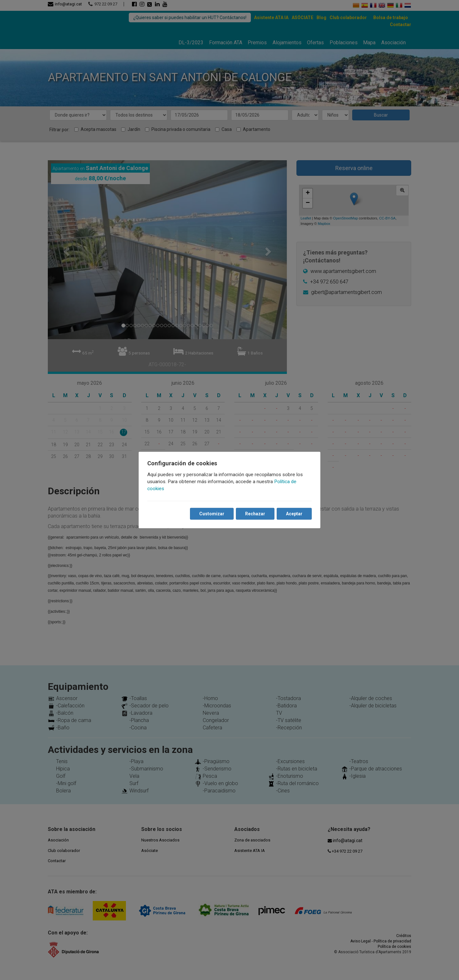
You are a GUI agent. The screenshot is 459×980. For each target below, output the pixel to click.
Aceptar (294, 514)
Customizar (211, 514)
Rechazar (255, 514)
